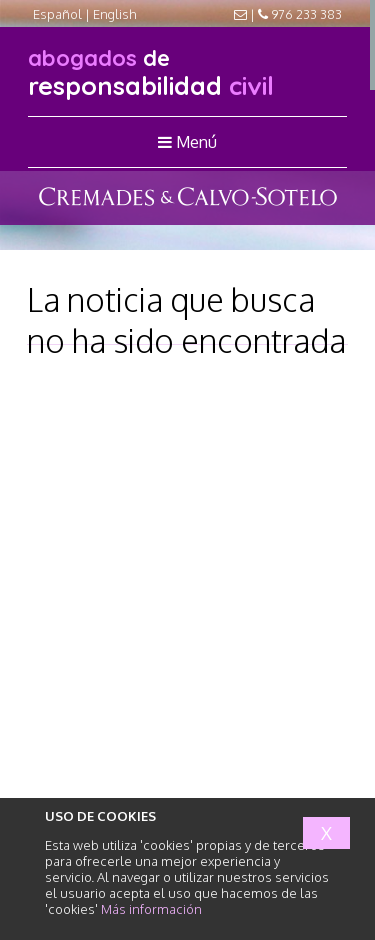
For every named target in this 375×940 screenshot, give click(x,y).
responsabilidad (151, 72)
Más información (151, 909)
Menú (187, 142)
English (115, 14)
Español (57, 14)
